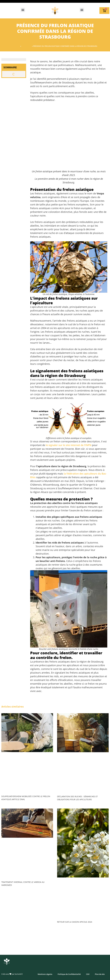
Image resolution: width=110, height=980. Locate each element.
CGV (88, 974)
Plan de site (100, 974)
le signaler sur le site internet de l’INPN (69, 445)
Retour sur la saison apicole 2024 (75, 922)
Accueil (16, 46)
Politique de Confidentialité (69, 974)
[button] (23, 10)
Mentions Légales (45, 974)
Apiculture (27, 46)
